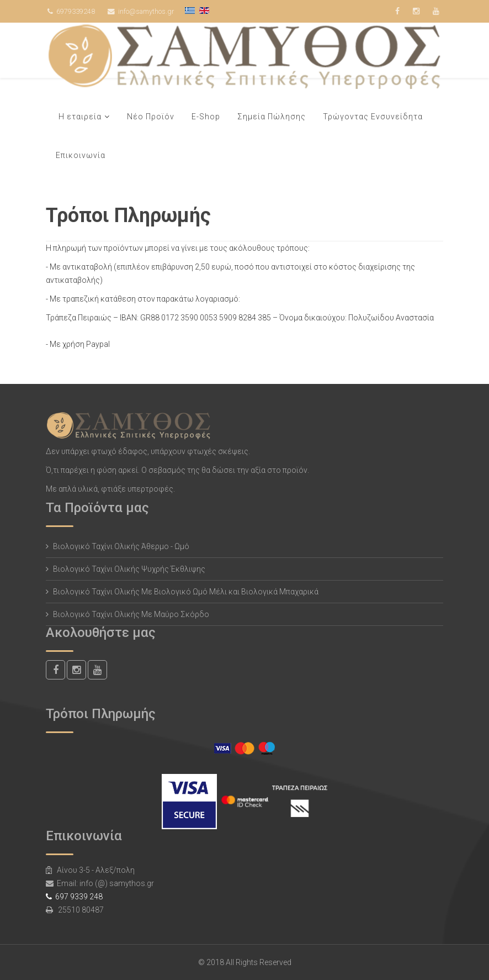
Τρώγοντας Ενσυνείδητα (373, 117)
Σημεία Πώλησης (272, 117)
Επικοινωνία (81, 155)
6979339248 (76, 11)
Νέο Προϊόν (151, 117)
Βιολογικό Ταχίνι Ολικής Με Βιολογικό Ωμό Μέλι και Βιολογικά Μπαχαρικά (186, 592)
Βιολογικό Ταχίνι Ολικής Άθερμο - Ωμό (121, 546)
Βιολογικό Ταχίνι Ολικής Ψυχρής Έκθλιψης (129, 569)
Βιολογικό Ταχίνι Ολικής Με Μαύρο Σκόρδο (131, 614)
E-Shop (206, 117)
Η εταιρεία (80, 117)
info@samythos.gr (146, 11)
